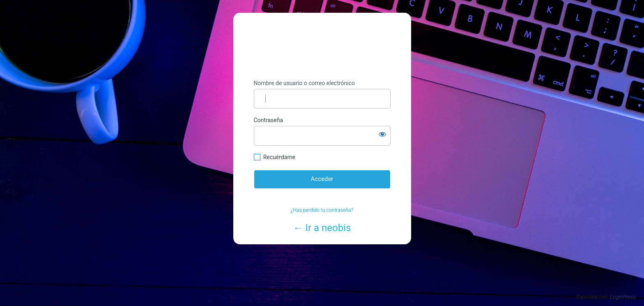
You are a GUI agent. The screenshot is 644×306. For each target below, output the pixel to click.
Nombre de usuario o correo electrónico (305, 83)
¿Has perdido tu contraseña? (322, 210)
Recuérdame (279, 157)
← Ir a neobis (322, 228)
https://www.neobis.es (322, 46)
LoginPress (623, 297)
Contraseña (269, 120)
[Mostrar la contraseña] (382, 134)
